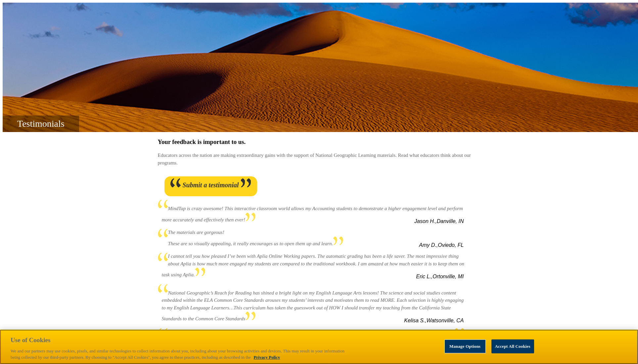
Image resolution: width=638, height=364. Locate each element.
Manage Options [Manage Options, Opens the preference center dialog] (465, 346)
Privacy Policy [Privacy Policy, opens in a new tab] (267, 357)
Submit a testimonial (210, 185)
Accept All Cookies (513, 346)
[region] (319, 347)
